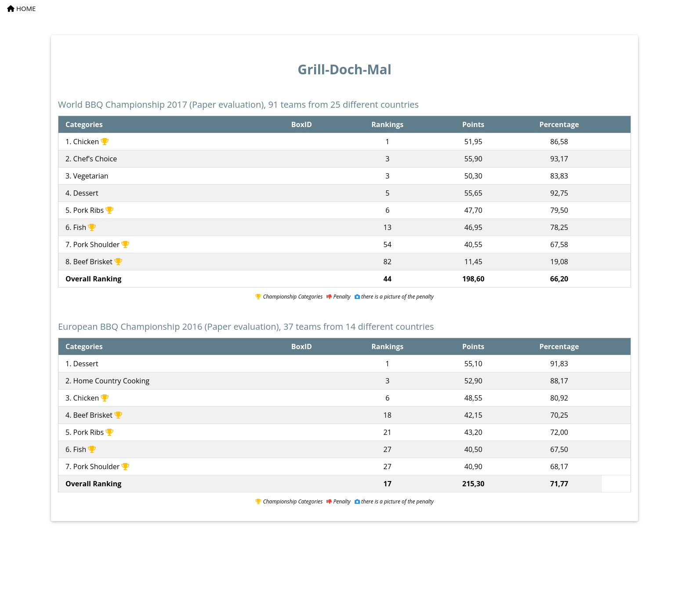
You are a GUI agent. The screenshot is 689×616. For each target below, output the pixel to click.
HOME (21, 8)
